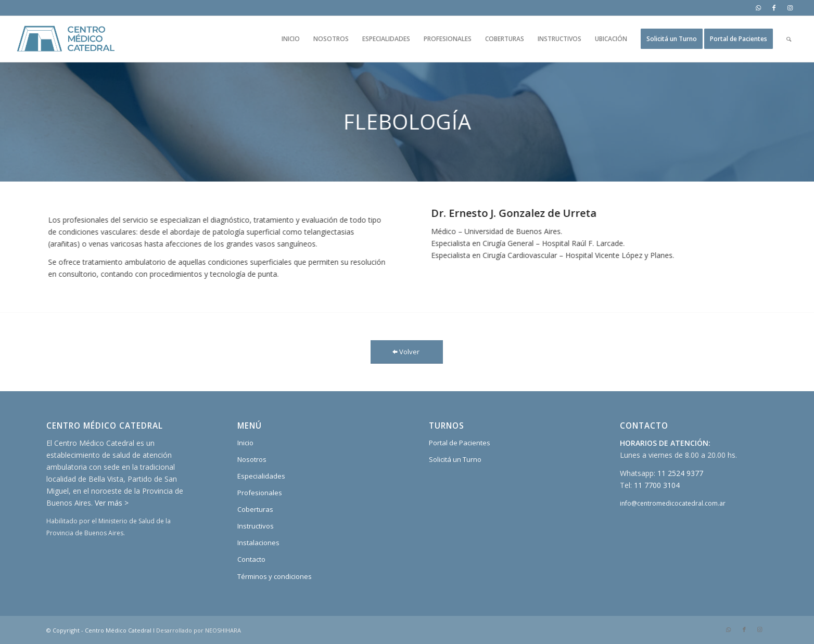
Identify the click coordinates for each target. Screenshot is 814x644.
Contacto (251, 559)
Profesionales (260, 493)
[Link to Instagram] (790, 8)
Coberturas (255, 509)
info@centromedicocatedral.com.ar (673, 503)
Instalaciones (258, 543)
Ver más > (112, 503)
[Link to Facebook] (774, 8)
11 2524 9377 (680, 473)
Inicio (245, 443)
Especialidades (261, 476)
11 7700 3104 (657, 485)
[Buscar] (789, 39)
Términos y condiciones (275, 576)
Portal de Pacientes (460, 443)
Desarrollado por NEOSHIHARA (199, 630)
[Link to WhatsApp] (759, 8)
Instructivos (256, 526)
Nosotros (252, 459)
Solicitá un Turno (455, 459)
